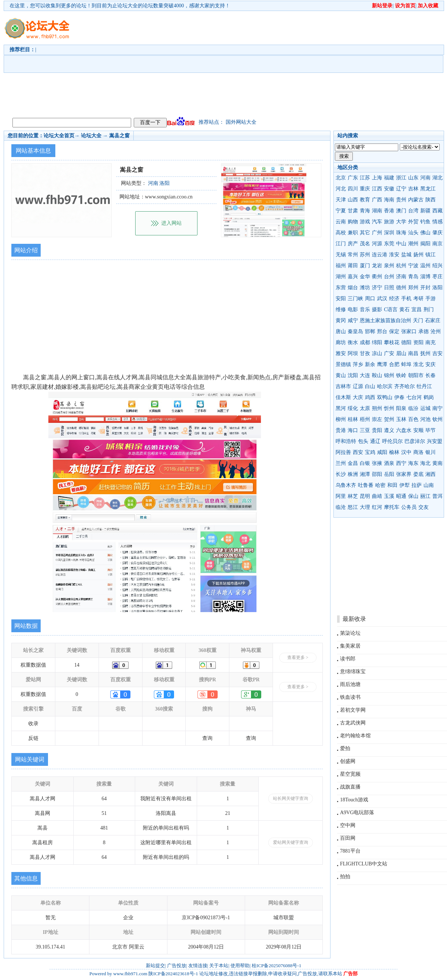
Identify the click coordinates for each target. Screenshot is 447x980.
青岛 (413, 277)
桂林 (353, 419)
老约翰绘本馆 (355, 736)
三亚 (365, 430)
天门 (418, 321)
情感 (437, 222)
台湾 (413, 211)
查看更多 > (298, 657)
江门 (341, 244)
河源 (377, 244)
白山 (370, 386)
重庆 (365, 189)
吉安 (437, 353)
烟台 (353, 288)
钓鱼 (425, 222)
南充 (431, 342)
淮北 (418, 364)
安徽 (389, 189)
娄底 (418, 474)
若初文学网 (353, 710)
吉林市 (343, 386)
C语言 (391, 310)
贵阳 (377, 430)
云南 (341, 222)
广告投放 (177, 966)
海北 (425, 463)
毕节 (431, 430)
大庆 (358, 397)
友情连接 (198, 966)
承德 (424, 331)
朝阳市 (416, 375)
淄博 (425, 277)
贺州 (389, 419)
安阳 (341, 299)
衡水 (353, 342)
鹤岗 (429, 397)
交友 (424, 507)
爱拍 (345, 748)
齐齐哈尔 (404, 386)
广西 (377, 200)
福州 (341, 266)
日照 (389, 288)
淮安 (394, 255)
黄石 (404, 310)
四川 (353, 189)
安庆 (431, 364)
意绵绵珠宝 (353, 672)
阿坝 (353, 353)
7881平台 (350, 851)
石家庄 (433, 321)
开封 (425, 288)
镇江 (431, 255)
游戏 (365, 222)
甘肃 (353, 211)
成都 (365, 342)
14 (77, 665)
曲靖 (377, 496)
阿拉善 (343, 452)
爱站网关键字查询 (291, 842)
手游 (431, 299)
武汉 (382, 299)
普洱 (437, 496)
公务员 (409, 507)
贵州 (401, 200)
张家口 (409, 331)
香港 (389, 211)
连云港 (380, 255)
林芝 (353, 496)
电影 (353, 310)
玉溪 (389, 496)
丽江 (425, 496)
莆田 (353, 266)
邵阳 (377, 474)
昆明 (365, 496)
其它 (365, 233)
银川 (431, 452)
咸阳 (382, 452)
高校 (341, 233)
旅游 (389, 222)
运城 (425, 408)
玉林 (401, 419)
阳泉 (401, 408)
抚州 (425, 353)
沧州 (436, 331)
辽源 (358, 386)
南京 (437, 244)
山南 (429, 485)
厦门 (365, 266)
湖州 (341, 277)
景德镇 (343, 364)
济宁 (377, 288)
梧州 (365, 419)
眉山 (401, 353)
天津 (341, 200)
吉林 (413, 189)
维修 (341, 310)
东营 (341, 288)
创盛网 (348, 761)
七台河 (414, 397)
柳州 (341, 419)
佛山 (425, 233)
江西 (377, 189)
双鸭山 (385, 397)
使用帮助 (240, 966)
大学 (401, 222)
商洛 (418, 452)
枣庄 (437, 277)
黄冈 (341, 321)
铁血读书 (350, 697)
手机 (406, 299)
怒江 (353, 507)
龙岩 (377, 266)
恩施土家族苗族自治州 (385, 321)
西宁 (401, 463)
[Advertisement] (152, 63)
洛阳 (437, 288)
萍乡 (358, 364)
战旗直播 (350, 787)
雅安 (341, 353)
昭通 (401, 496)
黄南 (437, 463)
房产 (353, 244)
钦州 (437, 419)
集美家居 (350, 646)
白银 (365, 463)
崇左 (377, 419)
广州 (377, 233)
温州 (425, 266)
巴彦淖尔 (415, 441)
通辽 (375, 441)
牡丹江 (424, 386)
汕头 (413, 233)
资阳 (418, 342)
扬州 (418, 255)
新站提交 (155, 966)
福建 (389, 178)
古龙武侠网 (353, 723)
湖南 (377, 211)
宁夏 (341, 211)
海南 (389, 200)
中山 (401, 244)
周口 (370, 299)
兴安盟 (435, 441)
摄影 (377, 310)
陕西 (431, 200)
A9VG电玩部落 (357, 813)
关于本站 (219, 966)
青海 (365, 211)
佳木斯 (343, 397)
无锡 (341, 255)
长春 (431, 375)
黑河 (341, 408)
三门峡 (355, 299)
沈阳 (353, 375)
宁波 (413, 266)
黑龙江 (428, 189)
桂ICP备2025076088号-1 (276, 966)
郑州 (413, 288)
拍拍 (345, 877)
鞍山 (377, 375)
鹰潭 (382, 364)
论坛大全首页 (59, 136)
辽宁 (401, 189)
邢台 (382, 331)
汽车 (377, 222)
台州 (389, 277)
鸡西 (370, 397)
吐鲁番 (366, 485)
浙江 (401, 178)
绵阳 (377, 342)
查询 (207, 738)
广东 (353, 178)
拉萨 (417, 485)
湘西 (431, 474)
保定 (394, 331)
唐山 (341, 331)
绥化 (353, 408)
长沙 (341, 474)
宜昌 (417, 310)
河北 (341, 189)
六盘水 (404, 430)
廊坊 (341, 342)
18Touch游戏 (354, 800)
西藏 (437, 211)
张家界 (404, 474)
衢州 (377, 277)
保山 (413, 496)
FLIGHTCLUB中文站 (364, 864)
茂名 (365, 244)
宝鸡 (370, 452)
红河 (377, 507)
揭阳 (425, 244)
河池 (425, 419)
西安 (358, 452)
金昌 (353, 463)
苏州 (365, 255)
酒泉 (389, 463)
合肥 (394, 364)
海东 (413, 463)
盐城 (406, 255)
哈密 (380, 485)
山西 (353, 200)
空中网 (348, 825)
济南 (401, 277)
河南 (425, 178)
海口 (353, 430)
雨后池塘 (350, 684)
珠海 (401, 233)
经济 (394, 299)
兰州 (341, 463)
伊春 (399, 397)
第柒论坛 (350, 633)
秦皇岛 (355, 331)
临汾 (413, 408)
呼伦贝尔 (392, 441)
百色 (413, 419)
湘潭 (365, 474)
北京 (341, 178)
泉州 (389, 266)
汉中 (406, 452)
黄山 (341, 375)
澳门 (401, 211)
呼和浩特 (346, 441)
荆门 (429, 310)
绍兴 (437, 266)
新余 (370, 364)
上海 (377, 178)
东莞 (389, 244)
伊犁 (404, 485)
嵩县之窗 (119, 136)
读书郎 (348, 659)
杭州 (401, 266)
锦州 (389, 375)
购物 (353, 222)
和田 (392, 485)
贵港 (341, 430)
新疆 (425, 211)
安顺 (418, 430)
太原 (365, 408)
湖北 (437, 178)
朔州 (377, 408)
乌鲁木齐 (346, 485)
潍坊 (365, 288)
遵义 (389, 430)
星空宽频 (350, 774)
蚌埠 (406, 364)
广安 (389, 353)
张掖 (377, 463)
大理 (365, 507)
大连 (365, 375)
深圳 (389, 233)
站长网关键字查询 (291, 798)
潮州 (413, 244)
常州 (353, 255)
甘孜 (365, 353)
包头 (363, 441)
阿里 (341, 496)
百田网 (348, 838)
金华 (365, 277)
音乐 (365, 310)
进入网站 (171, 223)
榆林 (394, 452)
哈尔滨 (385, 386)
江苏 (365, 178)
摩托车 (392, 507)
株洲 (353, 474)
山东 (413, 178)
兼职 (353, 233)
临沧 (341, 507)
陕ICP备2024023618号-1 (173, 974)
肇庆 (437, 233)
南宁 (437, 408)
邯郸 (370, 331)
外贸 (413, 222)
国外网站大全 (241, 122)
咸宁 (353, 321)
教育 (365, 200)
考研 (418, 299)
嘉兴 (353, 277)
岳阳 (389, 474)
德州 (401, 288)
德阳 (406, 342)
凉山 (377, 353)
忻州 (389, 408)
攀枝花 (392, 342)
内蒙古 (416, 200)
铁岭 (401, 375)
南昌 (413, 353)
